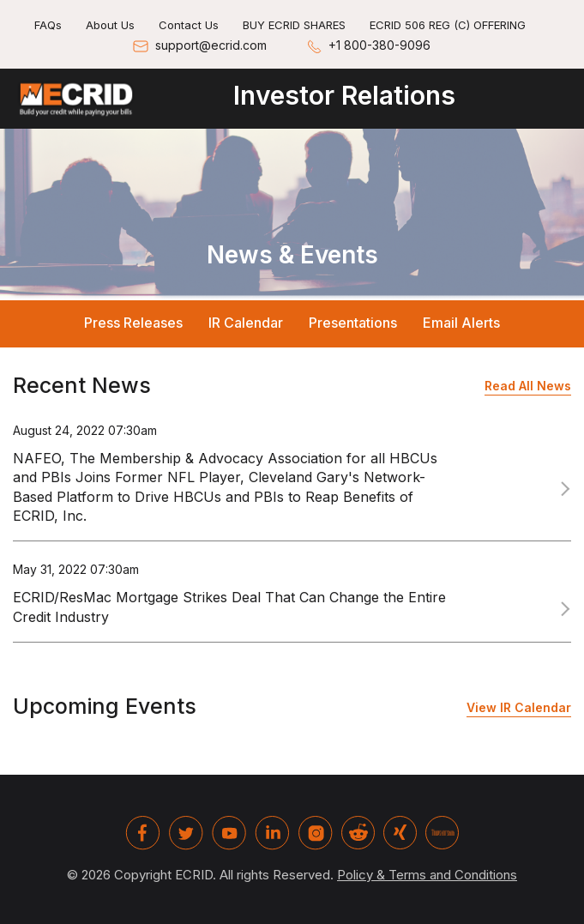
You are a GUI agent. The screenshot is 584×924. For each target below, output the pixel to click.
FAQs (48, 25)
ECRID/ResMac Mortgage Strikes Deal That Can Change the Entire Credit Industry (229, 607)
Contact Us (189, 25)
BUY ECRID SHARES (294, 25)
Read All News (528, 386)
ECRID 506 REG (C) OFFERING (448, 25)
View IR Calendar (519, 707)
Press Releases (133, 323)
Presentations (353, 323)
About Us (110, 25)
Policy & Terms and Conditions (427, 875)
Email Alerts (461, 323)
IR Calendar (246, 323)
